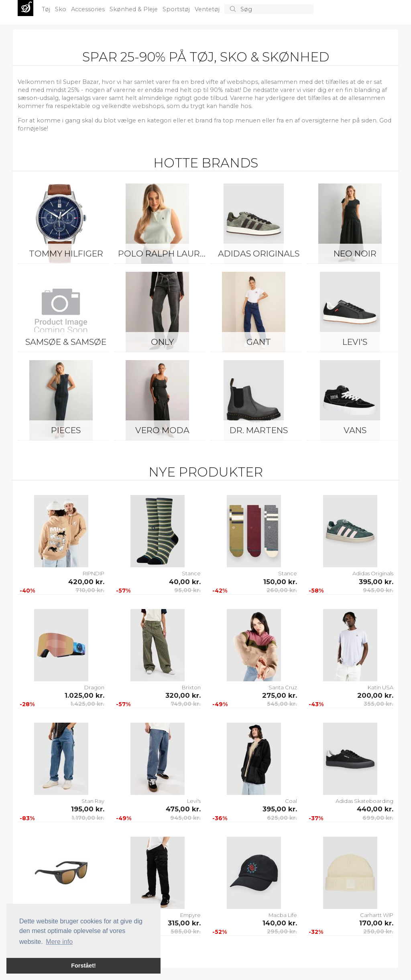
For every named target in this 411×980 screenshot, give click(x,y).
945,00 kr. (378, 590)
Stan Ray (93, 801)
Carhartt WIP (377, 915)
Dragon (94, 687)
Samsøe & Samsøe (66, 342)
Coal (291, 801)
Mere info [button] (59, 942)
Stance (191, 573)
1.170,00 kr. (88, 818)
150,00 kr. (280, 582)
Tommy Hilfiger (66, 254)
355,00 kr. (378, 704)
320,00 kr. (183, 695)
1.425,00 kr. (87, 704)
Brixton (191, 687)
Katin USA (380, 687)
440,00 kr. (375, 809)
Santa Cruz (283, 687)
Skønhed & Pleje (134, 9)
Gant (259, 342)
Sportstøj (177, 9)
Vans (355, 430)
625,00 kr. (282, 818)
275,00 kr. (280, 695)
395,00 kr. (376, 582)
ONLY (162, 342)
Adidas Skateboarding (364, 801)
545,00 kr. (282, 704)
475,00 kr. (183, 809)
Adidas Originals (259, 254)
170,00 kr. (376, 923)
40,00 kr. (185, 582)
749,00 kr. (186, 704)
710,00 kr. (90, 590)
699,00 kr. (378, 818)
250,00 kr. (378, 931)
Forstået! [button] (83, 966)
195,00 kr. (88, 809)
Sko (61, 9)
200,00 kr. (375, 695)
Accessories (89, 9)
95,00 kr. (187, 590)
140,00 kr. (280, 923)
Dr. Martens (259, 430)
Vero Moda (162, 430)
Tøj (47, 9)
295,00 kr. (282, 931)
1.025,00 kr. (84, 695)
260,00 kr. (282, 590)
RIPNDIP (94, 573)
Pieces (66, 430)
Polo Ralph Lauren (164, 254)
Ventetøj (208, 9)
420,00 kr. (86, 582)
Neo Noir (355, 254)
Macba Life (283, 915)
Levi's (355, 342)
